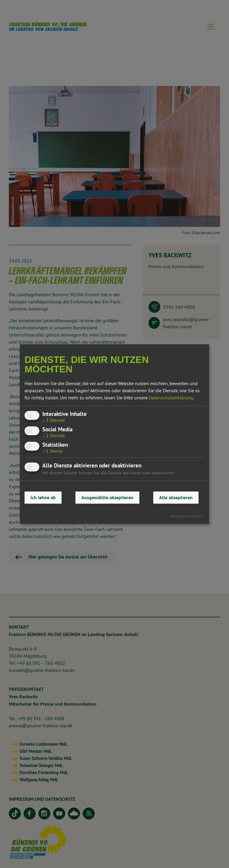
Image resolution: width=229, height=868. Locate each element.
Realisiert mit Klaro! (186, 516)
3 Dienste (54, 420)
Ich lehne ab (43, 498)
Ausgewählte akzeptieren (107, 498)
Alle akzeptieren (176, 498)
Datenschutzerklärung (171, 398)
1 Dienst (52, 451)
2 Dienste (54, 435)
